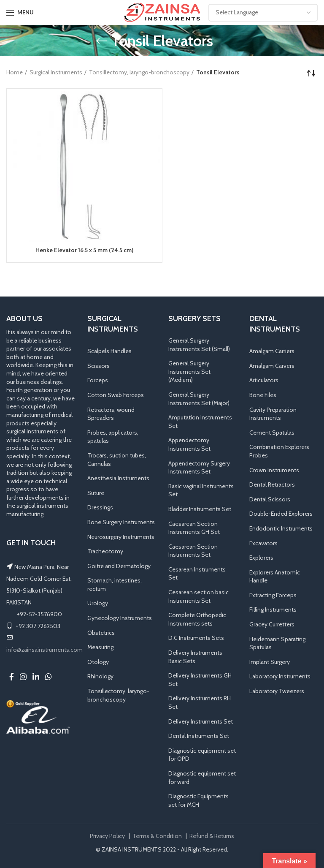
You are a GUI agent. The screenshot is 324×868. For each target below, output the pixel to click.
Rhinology (100, 677)
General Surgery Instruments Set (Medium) (189, 371)
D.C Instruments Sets (196, 638)
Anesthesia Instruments (118, 478)
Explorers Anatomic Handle (275, 577)
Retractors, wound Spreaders (111, 414)
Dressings (100, 507)
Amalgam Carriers (272, 351)
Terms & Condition (157, 836)
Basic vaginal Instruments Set (201, 490)
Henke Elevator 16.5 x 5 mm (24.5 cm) (84, 250)
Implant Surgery (270, 662)
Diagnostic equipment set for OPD (202, 755)
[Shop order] (311, 73)
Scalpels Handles (109, 351)
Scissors (99, 366)
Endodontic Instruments (281, 528)
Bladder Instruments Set (200, 509)
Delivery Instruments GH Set (200, 680)
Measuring (100, 647)
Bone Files (263, 395)
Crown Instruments (274, 470)
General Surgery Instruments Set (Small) (199, 345)
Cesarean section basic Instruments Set (198, 596)
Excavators (263, 543)
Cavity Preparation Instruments (273, 414)
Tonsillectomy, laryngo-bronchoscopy (139, 72)
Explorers (261, 558)
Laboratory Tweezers (277, 691)
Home (15, 72)
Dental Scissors (270, 499)
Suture (96, 493)
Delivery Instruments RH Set (200, 702)
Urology (98, 604)
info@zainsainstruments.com (45, 650)
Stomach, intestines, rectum (115, 585)
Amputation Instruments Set (200, 422)
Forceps (98, 380)
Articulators (264, 380)
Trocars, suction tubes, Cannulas (117, 460)
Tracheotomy (105, 551)
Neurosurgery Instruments (121, 537)
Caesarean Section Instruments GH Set (194, 528)
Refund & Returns (212, 836)
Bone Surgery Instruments (121, 522)
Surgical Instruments (56, 72)
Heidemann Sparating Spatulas (277, 643)
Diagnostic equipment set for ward (202, 778)
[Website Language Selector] (263, 13)
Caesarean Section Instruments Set (193, 551)
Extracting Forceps (273, 595)
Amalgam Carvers (272, 366)
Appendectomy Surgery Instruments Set (199, 468)
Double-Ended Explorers (281, 514)
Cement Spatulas (272, 433)
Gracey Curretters (272, 624)
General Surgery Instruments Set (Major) (199, 399)
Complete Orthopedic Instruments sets (197, 619)
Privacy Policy (107, 836)
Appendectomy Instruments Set (189, 444)
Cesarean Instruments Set (197, 574)
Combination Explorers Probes (279, 451)
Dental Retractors (272, 484)
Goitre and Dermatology (119, 566)
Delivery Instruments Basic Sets (195, 657)
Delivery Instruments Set (201, 721)
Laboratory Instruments (280, 677)
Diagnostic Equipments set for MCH (198, 800)
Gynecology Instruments (120, 618)
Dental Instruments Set (199, 736)
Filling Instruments (273, 610)
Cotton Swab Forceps (116, 395)
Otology (98, 662)
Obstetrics (101, 633)
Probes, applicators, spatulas (113, 437)
